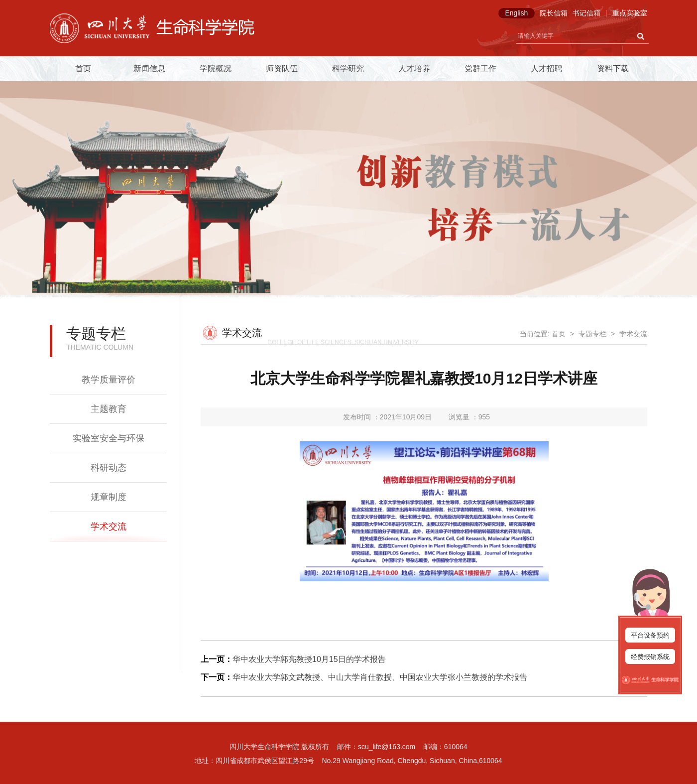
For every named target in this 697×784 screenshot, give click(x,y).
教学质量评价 (109, 380)
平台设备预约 (650, 635)
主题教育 (109, 409)
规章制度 (109, 497)
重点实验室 (630, 13)
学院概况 (216, 68)
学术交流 (109, 526)
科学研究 (348, 68)
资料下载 (613, 68)
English (516, 13)
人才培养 (414, 68)
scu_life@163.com (387, 747)
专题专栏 (592, 334)
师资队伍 (282, 68)
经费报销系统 (650, 657)
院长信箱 (554, 13)
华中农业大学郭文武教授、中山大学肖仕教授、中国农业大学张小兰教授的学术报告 (380, 677)
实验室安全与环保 (109, 438)
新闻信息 (149, 68)
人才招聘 (547, 68)
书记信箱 (586, 13)
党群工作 (480, 68)
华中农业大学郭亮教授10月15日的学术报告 (309, 659)
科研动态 (109, 468)
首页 (83, 68)
